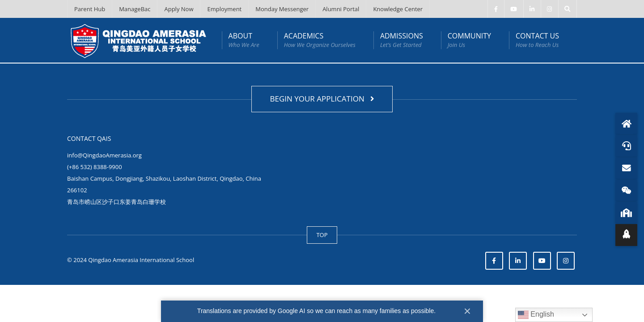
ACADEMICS (320, 40)
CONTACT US (537, 40)
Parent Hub (90, 9)
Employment (224, 9)
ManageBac (135, 9)
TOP (322, 235)
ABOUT (244, 40)
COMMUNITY (469, 40)
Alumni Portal (341, 9)
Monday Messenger (282, 9)
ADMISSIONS (402, 40)
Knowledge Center (398, 9)
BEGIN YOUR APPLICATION (322, 99)
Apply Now (179, 9)
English (536, 315)
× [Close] (467, 311)
